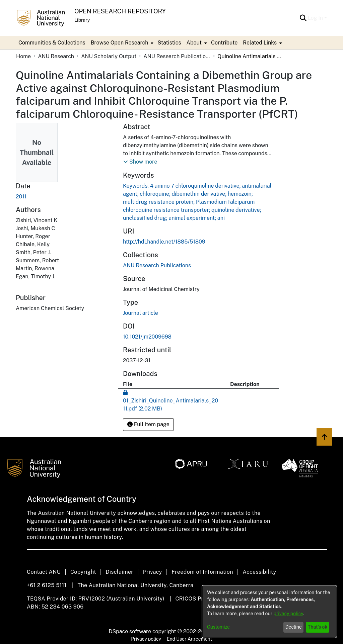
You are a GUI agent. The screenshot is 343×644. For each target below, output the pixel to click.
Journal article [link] (141, 313)
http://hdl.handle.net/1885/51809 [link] (164, 242)
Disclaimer (119, 572)
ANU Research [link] (56, 56)
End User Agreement (189, 639)
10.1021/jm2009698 (147, 337)
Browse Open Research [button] (120, 43)
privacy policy (288, 614)
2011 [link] (21, 197)
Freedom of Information (202, 572)
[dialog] (269, 612)
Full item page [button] (148, 424)
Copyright (83, 572)
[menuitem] (122, 43)
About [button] (194, 43)
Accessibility (259, 572)
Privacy (153, 572)
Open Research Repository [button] (120, 11)
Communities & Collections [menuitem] (52, 43)
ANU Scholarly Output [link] (109, 56)
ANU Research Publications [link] (177, 56)
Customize (218, 627)
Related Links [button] (260, 43)
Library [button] (82, 20)
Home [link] (23, 56)
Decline (294, 627)
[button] (303, 18)
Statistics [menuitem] (169, 43)
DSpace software (130, 631)
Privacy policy (146, 639)
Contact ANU (44, 572)
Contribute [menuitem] (224, 43)
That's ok (318, 627)
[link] (157, 265)
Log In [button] (316, 18)
